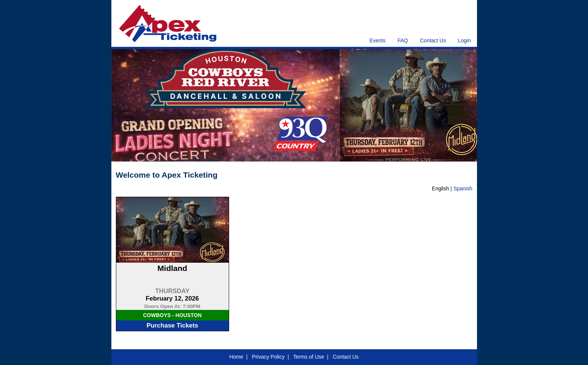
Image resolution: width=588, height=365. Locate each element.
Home (236, 357)
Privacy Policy (268, 357)
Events (377, 40)
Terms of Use (309, 357)
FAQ (403, 40)
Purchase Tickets (172, 325)
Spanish (463, 188)
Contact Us (433, 40)
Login (464, 40)
